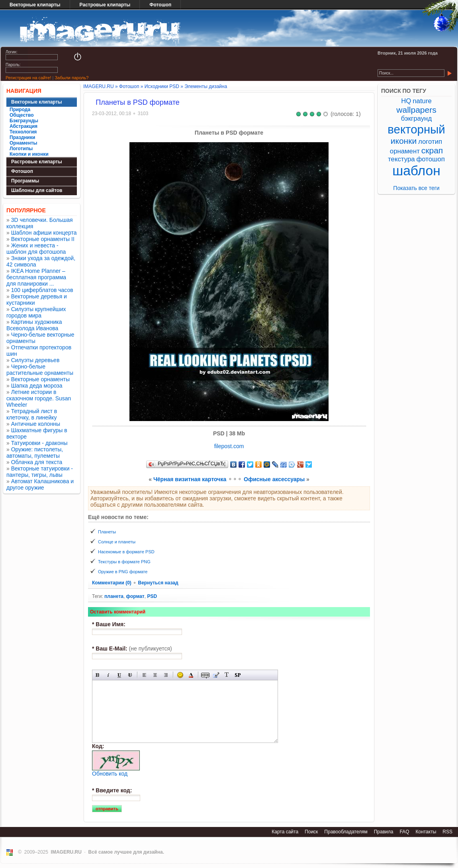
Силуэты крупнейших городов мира (36, 312)
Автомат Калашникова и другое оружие (40, 484)
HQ (406, 101)
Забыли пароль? (71, 78)
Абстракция (23, 126)
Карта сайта (285, 832)
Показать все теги (416, 188)
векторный (416, 129)
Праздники (22, 137)
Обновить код (110, 774)
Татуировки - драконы (39, 443)
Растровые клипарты (105, 5)
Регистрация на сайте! (28, 78)
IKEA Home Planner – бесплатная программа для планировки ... (36, 277)
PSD (152, 596)
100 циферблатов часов (42, 290)
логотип (430, 142)
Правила (384, 832)
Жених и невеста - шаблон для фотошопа (36, 249)
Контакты (426, 832)
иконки (404, 141)
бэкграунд (416, 119)
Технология (23, 132)
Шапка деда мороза (37, 386)
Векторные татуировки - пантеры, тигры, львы (40, 472)
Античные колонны (36, 424)
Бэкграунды (24, 121)
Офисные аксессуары (274, 479)
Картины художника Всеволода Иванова (34, 325)
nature (422, 101)
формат (135, 596)
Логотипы (21, 149)
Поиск (311, 832)
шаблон (416, 171)
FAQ (404, 832)
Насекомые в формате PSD (126, 552)
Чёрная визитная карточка (190, 479)
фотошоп (430, 159)
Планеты (107, 532)
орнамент (405, 151)
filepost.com (229, 446)
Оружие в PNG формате (123, 572)
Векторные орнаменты (40, 379)
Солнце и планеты (117, 542)
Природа (20, 110)
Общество (22, 115)
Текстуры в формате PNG (124, 562)
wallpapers (416, 110)
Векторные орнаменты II (43, 239)
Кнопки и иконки (29, 154)
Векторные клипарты (35, 5)
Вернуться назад (158, 583)
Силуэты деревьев (35, 360)
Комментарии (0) (112, 583)
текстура (401, 159)
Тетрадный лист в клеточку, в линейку (32, 414)
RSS (447, 832)
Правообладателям (346, 832)
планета (114, 596)
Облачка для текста (37, 462)
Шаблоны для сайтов (37, 190)
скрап (432, 150)
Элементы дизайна (206, 86)
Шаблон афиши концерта (44, 233)
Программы (25, 181)
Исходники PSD (162, 86)
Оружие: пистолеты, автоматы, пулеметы (35, 453)
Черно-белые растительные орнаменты (40, 370)
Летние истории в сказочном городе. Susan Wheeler (39, 398)
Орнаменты (23, 143)
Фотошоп (160, 5)
